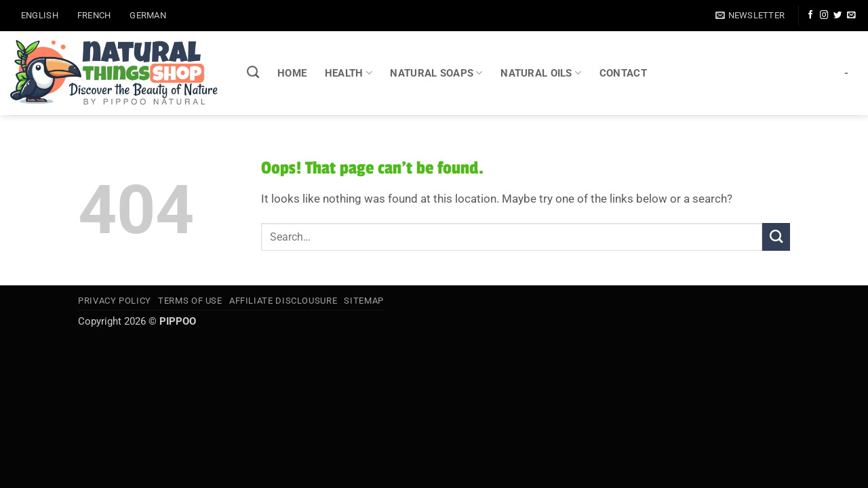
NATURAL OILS (541, 73)
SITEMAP (363, 301)
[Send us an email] (851, 16)
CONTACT (623, 73)
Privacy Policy (115, 301)
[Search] (253, 73)
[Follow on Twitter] (837, 16)
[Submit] (776, 237)
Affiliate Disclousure (283, 301)
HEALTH (349, 73)
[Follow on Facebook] (810, 16)
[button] (750, 15)
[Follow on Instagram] (824, 16)
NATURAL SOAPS (436, 73)
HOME (292, 73)
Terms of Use (190, 301)
